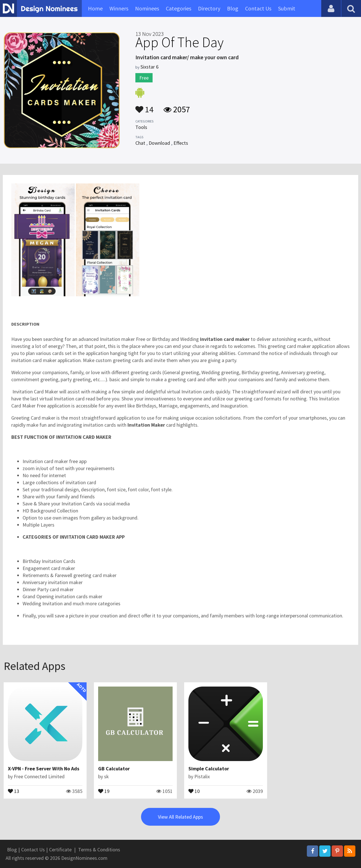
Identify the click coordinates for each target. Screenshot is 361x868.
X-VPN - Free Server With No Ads (44, 769)
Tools (141, 127)
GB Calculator (114, 769)
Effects (181, 143)
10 (194, 791)
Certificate (60, 850)
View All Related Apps (180, 817)
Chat (140, 143)
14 (144, 107)
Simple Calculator (209, 769)
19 (104, 791)
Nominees (147, 8)
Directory (209, 8)
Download (159, 143)
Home (95, 8)
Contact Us (258, 8)
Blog (233, 8)
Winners (119, 8)
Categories (179, 8)
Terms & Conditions (99, 850)
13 (14, 791)
